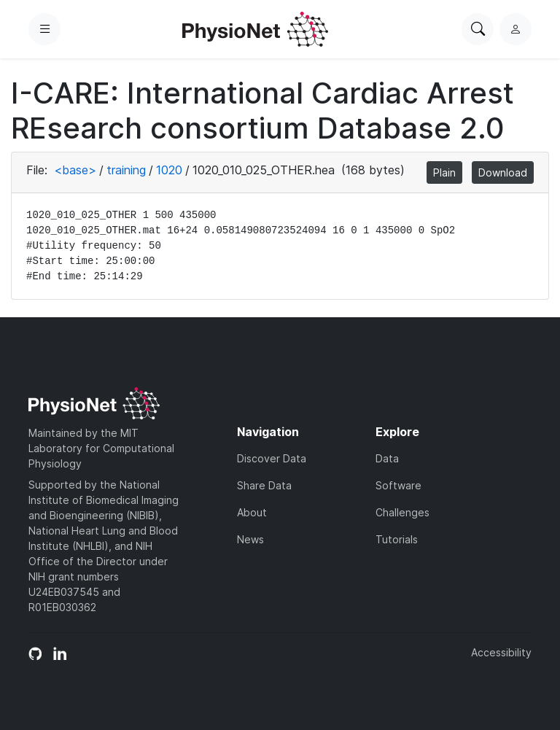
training (126, 170)
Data (387, 458)
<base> (75, 170)
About (252, 512)
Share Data (264, 485)
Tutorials (397, 539)
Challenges (402, 512)
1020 (169, 170)
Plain (444, 172)
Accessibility (501, 652)
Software (398, 485)
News (250, 539)
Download (503, 172)
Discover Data (272, 458)
